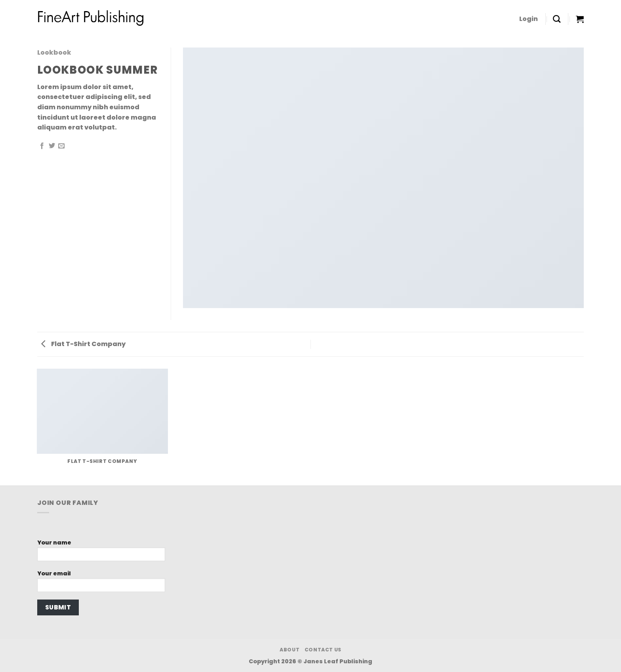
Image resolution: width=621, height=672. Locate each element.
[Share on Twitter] (52, 146)
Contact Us (323, 650)
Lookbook (54, 52)
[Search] (557, 19)
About (290, 650)
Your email (101, 583)
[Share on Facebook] (42, 146)
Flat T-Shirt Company (83, 344)
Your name (101, 553)
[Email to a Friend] (61, 146)
